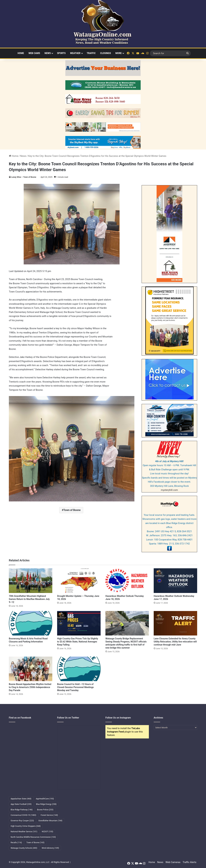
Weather (75, 53)
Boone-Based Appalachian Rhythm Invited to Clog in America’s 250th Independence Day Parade (30, 687)
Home (21, 53)
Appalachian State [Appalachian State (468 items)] (21, 799)
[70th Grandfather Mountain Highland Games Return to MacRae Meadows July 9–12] (31, 581)
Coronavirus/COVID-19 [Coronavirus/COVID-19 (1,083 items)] (23, 815)
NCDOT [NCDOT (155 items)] (48, 832)
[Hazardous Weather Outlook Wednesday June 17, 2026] (175, 581)
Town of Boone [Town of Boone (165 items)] (35, 843)
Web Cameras (173, 862)
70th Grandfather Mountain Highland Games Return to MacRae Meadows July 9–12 (29, 599)
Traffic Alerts (190, 862)
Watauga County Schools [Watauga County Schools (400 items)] (24, 848)
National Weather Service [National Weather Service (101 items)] (24, 832)
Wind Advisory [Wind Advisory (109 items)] (50, 848)
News (48, 53)
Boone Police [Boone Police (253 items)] (45, 810)
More (119, 53)
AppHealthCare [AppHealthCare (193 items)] (45, 799)
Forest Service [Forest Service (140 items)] (49, 815)
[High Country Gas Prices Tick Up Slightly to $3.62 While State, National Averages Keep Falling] (79, 623)
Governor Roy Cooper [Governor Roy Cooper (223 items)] (22, 821)
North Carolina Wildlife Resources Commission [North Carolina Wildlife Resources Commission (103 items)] (33, 837)
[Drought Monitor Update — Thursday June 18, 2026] (79, 581)
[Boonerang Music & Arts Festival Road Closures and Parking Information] (31, 623)
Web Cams (34, 53)
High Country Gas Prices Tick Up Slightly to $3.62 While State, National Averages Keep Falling (78, 642)
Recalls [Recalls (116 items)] (16, 843)
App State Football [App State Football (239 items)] (21, 804)
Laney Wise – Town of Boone (24, 177)
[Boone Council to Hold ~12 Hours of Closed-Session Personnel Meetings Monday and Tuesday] (79, 669)
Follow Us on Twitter (68, 718)
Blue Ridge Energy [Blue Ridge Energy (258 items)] (46, 804)
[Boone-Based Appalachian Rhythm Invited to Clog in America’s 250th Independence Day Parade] (31, 669)
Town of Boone (72, 510)
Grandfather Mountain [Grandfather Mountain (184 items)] (50, 821)
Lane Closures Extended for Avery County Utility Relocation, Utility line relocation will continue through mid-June (175, 642)
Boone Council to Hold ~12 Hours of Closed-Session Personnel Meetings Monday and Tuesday (75, 687)
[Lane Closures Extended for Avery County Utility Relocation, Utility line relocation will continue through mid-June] (175, 623)
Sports (61, 53)
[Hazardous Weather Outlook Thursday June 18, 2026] (127, 581)
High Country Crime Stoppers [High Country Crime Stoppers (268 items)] (26, 826)
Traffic (91, 53)
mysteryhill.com (169, 490)
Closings (105, 53)
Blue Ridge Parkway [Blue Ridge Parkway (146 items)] (22, 810)
